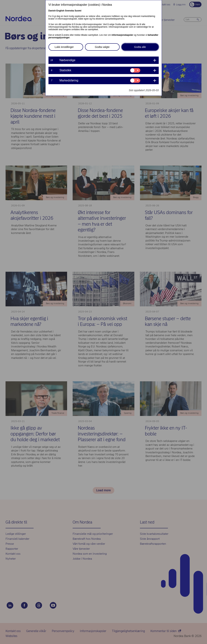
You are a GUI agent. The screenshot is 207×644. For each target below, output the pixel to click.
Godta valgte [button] (102, 47)
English (60, 11)
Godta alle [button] (140, 47)
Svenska (70, 11)
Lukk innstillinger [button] (64, 47)
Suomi (78, 11)
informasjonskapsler (122, 35)
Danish (52, 11)
